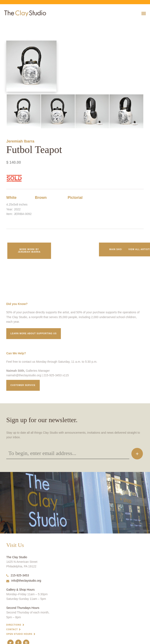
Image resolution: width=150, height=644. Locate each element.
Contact (12, 629)
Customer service (23, 385)
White (11, 198)
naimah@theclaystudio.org (24, 375)
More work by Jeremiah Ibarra (29, 251)
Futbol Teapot (6, 24)
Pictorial (75, 198)
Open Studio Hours (19, 634)
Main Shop (116, 249)
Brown (41, 198)
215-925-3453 (18, 575)
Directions (14, 625)
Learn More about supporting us (34, 334)
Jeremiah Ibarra (20, 141)
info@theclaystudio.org (24, 581)
